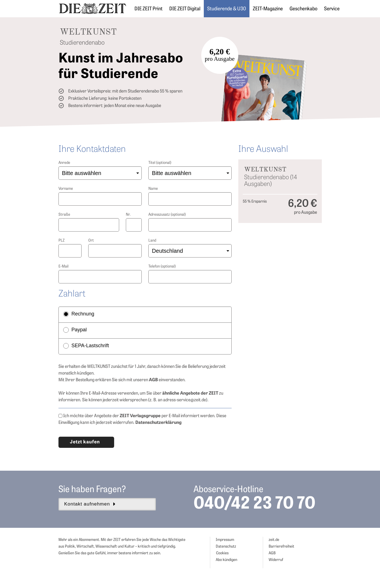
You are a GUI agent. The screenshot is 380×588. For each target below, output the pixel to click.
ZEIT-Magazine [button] (268, 9)
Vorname (66, 189)
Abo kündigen (226, 560)
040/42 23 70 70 (254, 504)
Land (152, 241)
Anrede (64, 163)
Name (153, 189)
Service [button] (332, 9)
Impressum (225, 540)
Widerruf (276, 560)
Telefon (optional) (162, 267)
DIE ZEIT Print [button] (149, 9)
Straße (64, 215)
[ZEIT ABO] (93, 9)
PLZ (62, 241)
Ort (91, 241)
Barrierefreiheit (281, 547)
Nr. (128, 215)
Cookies (222, 553)
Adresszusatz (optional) (167, 215)
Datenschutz (226, 547)
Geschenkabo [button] (303, 9)
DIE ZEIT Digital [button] (185, 9)
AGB (272, 553)
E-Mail (63, 267)
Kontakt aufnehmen (90, 504)
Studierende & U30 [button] (227, 9)
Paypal (75, 330)
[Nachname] (190, 199)
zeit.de (274, 540)
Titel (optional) (160, 163)
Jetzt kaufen (85, 442)
